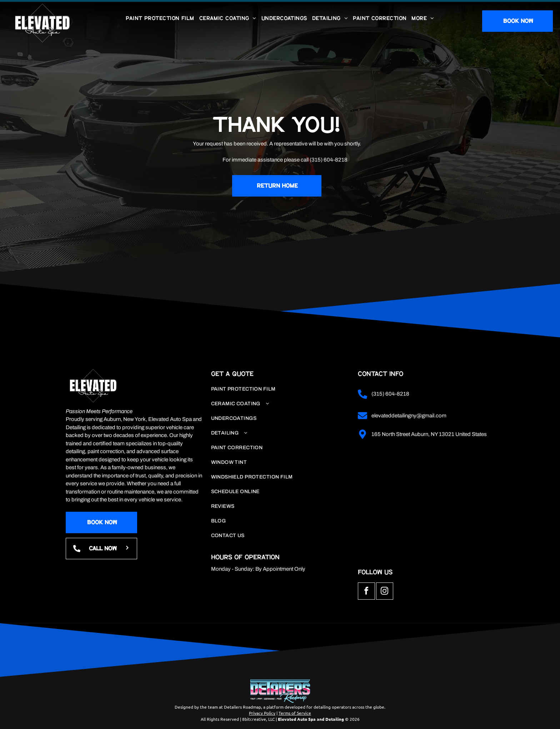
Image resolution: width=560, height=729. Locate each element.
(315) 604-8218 (329, 160)
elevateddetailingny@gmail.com (409, 416)
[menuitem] (160, 19)
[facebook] (366, 592)
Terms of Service (295, 713)
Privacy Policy (262, 713)
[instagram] (385, 592)
